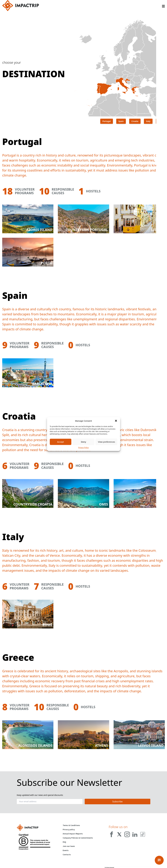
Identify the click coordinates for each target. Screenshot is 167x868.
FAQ (64, 842)
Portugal (107, 121)
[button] (116, 421)
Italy (148, 121)
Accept (60, 442)
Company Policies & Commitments (78, 838)
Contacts (67, 855)
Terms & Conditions (71, 825)
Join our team (69, 846)
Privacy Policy (84, 447)
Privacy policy (69, 829)
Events (66, 850)
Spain (121, 121)
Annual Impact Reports (73, 834)
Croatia (135, 121)
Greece (161, 121)
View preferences (106, 442)
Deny (83, 442)
